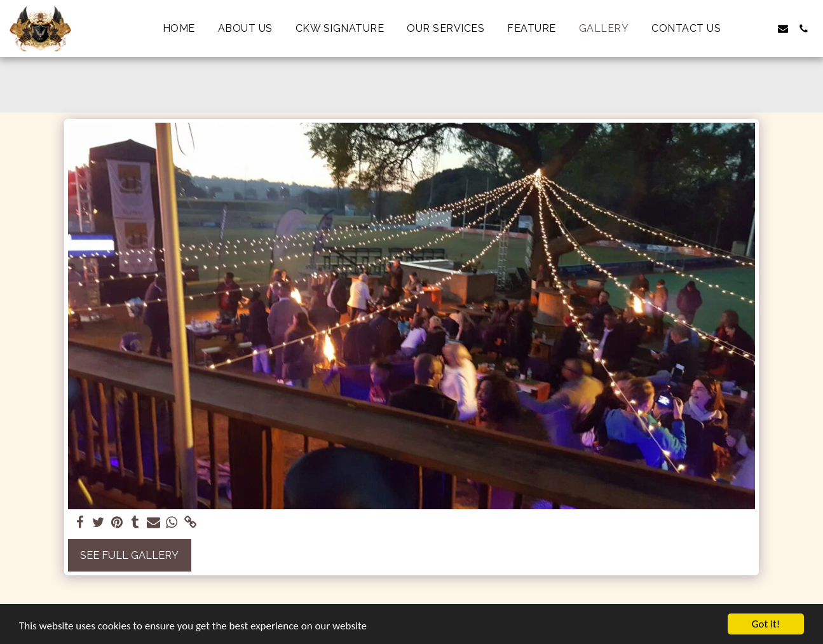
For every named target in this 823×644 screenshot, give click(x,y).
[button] (742, 29)
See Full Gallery (129, 555)
